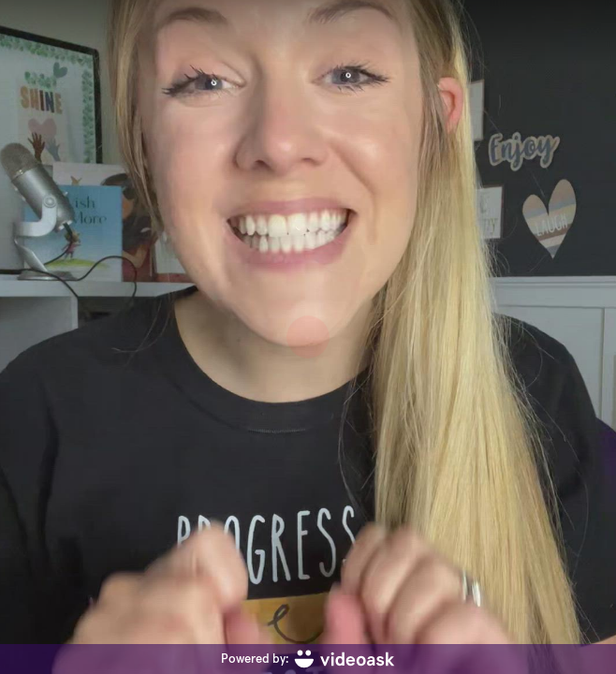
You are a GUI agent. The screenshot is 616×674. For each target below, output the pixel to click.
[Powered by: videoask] (308, 659)
